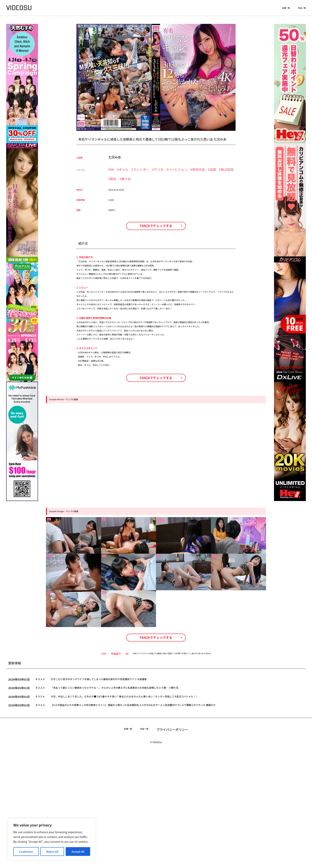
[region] (52, 839)
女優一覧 (286, 9)
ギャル (124, 169)
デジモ (159, 169)
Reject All (52, 851)
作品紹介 (95, 768)
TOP (83, 768)
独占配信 (227, 169)
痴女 (113, 179)
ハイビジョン (178, 169)
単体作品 (198, 169)
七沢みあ (115, 157)
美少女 (126, 179)
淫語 (213, 169)
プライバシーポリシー (177, 844)
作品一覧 (302, 9)
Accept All (78, 851)
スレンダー (141, 169)
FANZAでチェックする (156, 239)
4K (112, 169)
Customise (26, 851)
